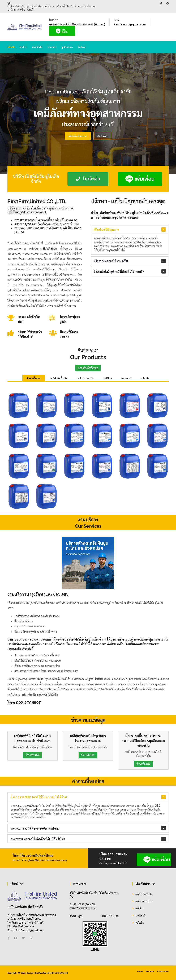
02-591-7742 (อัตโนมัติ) (62, 24)
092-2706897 (28, 702)
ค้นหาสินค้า (37, 47)
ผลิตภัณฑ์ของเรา (54, 136)
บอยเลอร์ (126, 378)
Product (150, 971)
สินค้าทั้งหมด (34, 378)
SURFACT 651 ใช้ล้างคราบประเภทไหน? (35, 828)
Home (140, 971)
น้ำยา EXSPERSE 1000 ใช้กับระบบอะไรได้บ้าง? (39, 797)
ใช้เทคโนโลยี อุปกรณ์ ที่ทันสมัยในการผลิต (119, 272)
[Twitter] (23, 938)
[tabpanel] (88, 114)
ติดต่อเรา (82, 47)
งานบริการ (52, 47)
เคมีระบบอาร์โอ (85, 378)
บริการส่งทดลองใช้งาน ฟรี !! (111, 261)
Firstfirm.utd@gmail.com (130, 24)
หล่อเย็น (145, 378)
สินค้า (23, 47)
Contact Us (163, 971)
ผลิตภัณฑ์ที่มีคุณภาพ (107, 230)
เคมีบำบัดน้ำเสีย (59, 378)
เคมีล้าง (108, 378)
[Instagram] (31, 938)
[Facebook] (8, 938)
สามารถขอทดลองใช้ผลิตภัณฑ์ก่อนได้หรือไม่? (38, 839)
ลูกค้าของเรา (67, 47)
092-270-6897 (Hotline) (91, 24)
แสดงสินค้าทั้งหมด (88, 368)
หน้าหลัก (11, 47)
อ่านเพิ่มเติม (32, 755)
